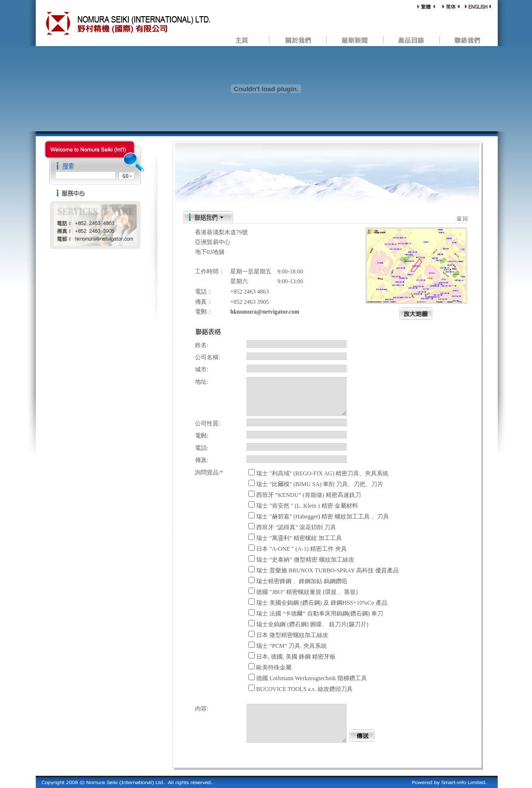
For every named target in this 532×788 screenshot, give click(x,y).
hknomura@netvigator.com (265, 312)
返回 (462, 219)
